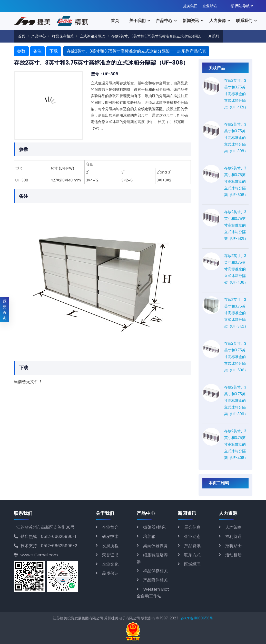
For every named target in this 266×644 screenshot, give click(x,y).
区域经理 (192, 564)
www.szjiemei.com (36, 555)
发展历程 (110, 546)
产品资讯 (192, 546)
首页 (115, 21)
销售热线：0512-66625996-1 (45, 536)
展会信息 (192, 527)
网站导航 (240, 6)
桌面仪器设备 (155, 546)
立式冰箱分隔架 (92, 36)
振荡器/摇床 (154, 527)
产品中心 (164, 21)
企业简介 (110, 527)
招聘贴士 (233, 546)
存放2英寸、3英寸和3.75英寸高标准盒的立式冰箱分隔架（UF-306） (236, 401)
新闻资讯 (191, 21)
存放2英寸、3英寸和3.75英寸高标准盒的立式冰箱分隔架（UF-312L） (236, 313)
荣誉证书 (110, 555)
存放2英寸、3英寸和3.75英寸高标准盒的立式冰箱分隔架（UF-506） (236, 357)
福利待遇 (233, 536)
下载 (54, 51)
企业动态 (192, 536)
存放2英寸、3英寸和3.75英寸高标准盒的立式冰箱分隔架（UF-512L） (236, 225)
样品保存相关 (63, 36)
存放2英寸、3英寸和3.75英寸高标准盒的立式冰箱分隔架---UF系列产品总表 (136, 51)
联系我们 (244, 21)
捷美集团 (190, 6)
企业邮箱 (210, 6)
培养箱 (149, 536)
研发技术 (110, 536)
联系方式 (192, 555)
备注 (37, 51)
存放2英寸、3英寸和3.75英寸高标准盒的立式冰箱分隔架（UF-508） (236, 181)
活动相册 (233, 555)
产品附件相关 (155, 580)
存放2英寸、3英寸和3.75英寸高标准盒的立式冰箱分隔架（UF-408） (236, 444)
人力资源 (218, 21)
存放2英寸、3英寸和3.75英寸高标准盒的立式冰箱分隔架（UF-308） (236, 138)
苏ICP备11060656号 (197, 618)
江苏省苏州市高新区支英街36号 (46, 527)
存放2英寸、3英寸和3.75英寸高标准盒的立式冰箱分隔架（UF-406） (236, 269)
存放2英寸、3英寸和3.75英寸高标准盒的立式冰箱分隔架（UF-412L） (236, 94)
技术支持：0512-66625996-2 (46, 546)
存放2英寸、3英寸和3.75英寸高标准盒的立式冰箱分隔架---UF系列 (165, 36)
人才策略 (233, 527)
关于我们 (137, 21)
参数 (21, 51)
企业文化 (110, 564)
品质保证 (110, 573)
